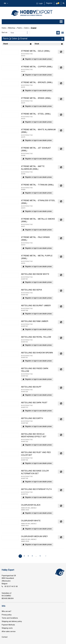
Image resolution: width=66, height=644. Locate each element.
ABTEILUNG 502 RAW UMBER (35, 321)
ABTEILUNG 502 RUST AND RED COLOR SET (36, 454)
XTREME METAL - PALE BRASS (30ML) (35, 239)
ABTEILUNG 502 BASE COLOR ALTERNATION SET (35, 472)
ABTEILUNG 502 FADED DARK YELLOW (35, 370)
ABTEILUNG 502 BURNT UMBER (36, 306)
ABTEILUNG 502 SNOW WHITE (35, 274)
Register (49, 3)
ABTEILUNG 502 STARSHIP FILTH (36, 489)
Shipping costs (7, 628)
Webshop (12, 28)
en (5, 4)
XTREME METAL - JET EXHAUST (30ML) (36, 149)
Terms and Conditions (10, 618)
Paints (20, 28)
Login (41, 4)
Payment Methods (8, 625)
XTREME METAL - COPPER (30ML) (37, 67)
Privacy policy (7, 615)
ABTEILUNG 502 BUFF (31, 387)
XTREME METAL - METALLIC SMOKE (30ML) (38, 220)
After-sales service (9, 632)
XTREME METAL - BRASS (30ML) (36, 98)
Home (4, 28)
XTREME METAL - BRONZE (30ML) (37, 83)
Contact (5, 637)
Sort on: (5, 33)
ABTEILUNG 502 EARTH (32, 418)
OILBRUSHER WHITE (31, 521)
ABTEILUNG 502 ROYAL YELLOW (36, 337)
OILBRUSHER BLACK (31, 505)
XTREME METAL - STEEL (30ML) (36, 114)
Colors (26, 28)
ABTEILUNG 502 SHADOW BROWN (37, 353)
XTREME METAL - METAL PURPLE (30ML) (37, 257)
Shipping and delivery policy (12, 622)
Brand (6, 44)
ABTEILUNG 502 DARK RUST (34, 403)
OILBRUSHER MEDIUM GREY (34, 537)
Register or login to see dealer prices (38, 59)
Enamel (34, 28)
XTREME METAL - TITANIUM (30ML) (37, 185)
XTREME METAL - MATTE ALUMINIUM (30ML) (33, 168)
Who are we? (6, 611)
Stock (37, 44)
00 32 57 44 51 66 (11, 587)
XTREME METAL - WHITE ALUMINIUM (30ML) (38, 131)
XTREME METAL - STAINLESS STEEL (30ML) (38, 202)
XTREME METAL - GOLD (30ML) (36, 51)
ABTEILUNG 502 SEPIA (31, 290)
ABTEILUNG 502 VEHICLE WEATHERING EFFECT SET (34, 436)
